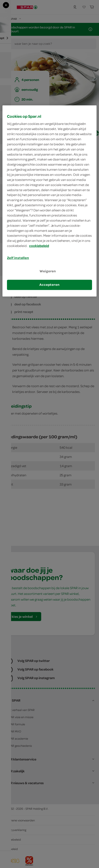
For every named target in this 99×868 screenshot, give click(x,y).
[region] (49, 201)
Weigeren (48, 271)
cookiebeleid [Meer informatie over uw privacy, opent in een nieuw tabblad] (39, 246)
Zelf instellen (18, 258)
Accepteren (49, 285)
